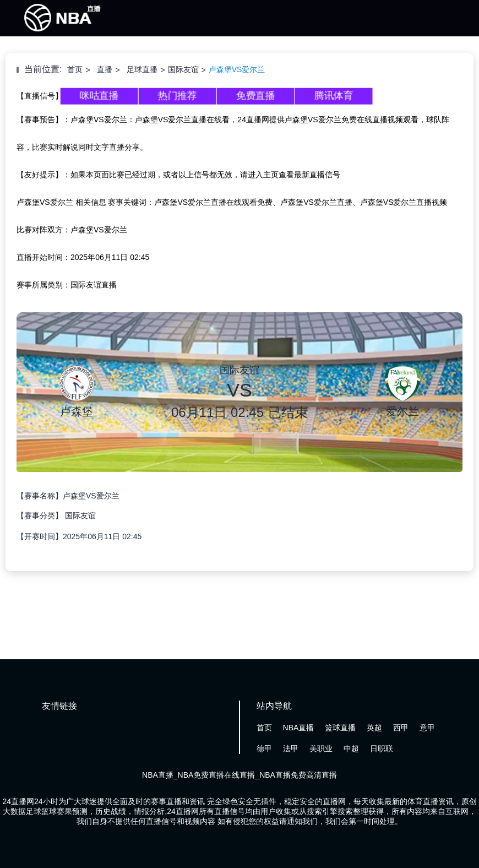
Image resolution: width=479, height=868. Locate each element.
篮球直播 (340, 728)
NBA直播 (299, 728)
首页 (75, 69)
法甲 (291, 748)
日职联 (382, 748)
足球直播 (142, 69)
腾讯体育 (334, 96)
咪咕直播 (99, 96)
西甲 (401, 728)
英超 (374, 728)
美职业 (321, 748)
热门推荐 (177, 96)
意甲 (427, 728)
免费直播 (255, 96)
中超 (351, 748)
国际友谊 (183, 69)
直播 (105, 69)
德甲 (264, 748)
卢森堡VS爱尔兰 (237, 69)
